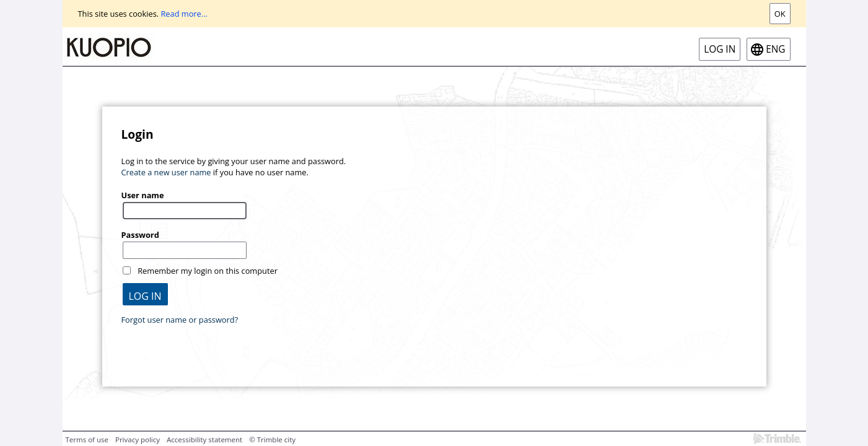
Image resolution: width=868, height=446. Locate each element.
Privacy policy (138, 439)
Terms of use (87, 439)
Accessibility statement (204, 439)
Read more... (184, 14)
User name (143, 195)
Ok (780, 14)
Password (140, 235)
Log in (720, 49)
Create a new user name (166, 172)
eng (775, 49)
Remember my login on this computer (208, 271)
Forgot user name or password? (180, 320)
